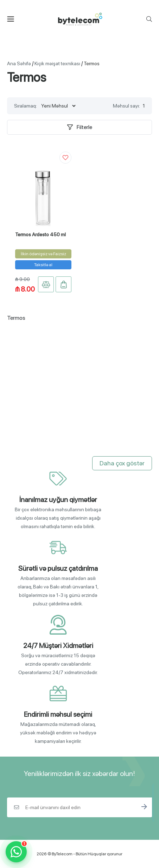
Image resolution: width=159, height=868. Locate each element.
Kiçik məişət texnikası (57, 63)
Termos (92, 63)
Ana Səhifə (19, 63)
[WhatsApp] (16, 852)
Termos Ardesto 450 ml (40, 234)
